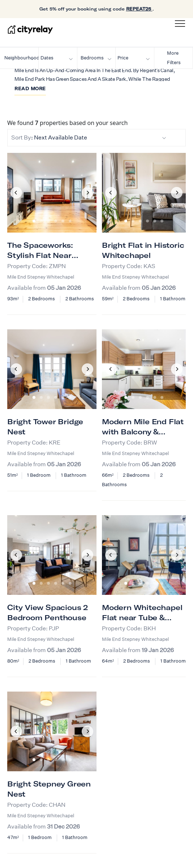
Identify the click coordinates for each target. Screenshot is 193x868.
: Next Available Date (89, 137)
